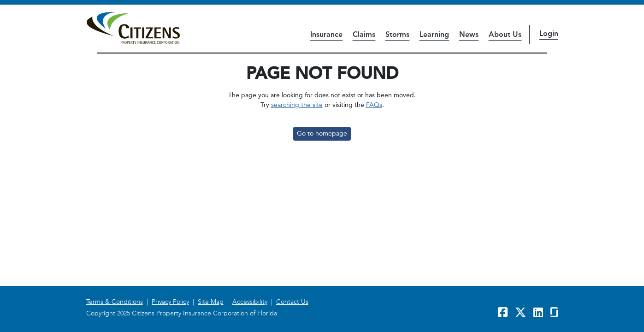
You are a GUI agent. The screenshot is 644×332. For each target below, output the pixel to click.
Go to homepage (322, 133)
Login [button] (549, 33)
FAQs (374, 105)
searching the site (297, 105)
